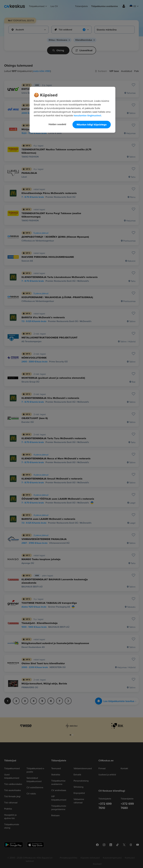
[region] (72, 110)
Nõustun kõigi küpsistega (92, 125)
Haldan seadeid (57, 124)
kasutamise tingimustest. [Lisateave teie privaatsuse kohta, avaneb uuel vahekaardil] (88, 115)
